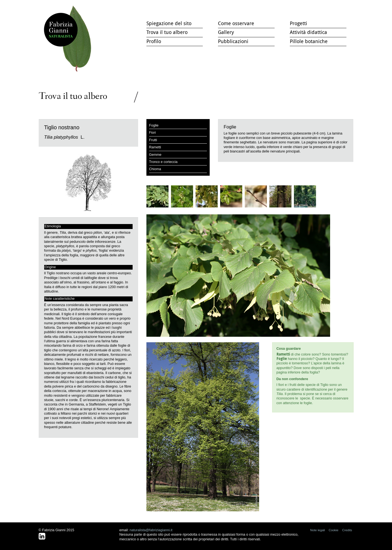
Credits (347, 530)
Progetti (298, 23)
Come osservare (236, 23)
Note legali (318, 530)
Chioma (155, 169)
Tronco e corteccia (163, 162)
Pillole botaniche (309, 41)
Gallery (226, 32)
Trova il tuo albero (69, 39)
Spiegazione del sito (169, 23)
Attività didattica (308, 32)
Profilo (154, 41)
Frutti (153, 140)
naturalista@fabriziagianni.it (151, 530)
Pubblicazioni (233, 41)
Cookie (334, 530)
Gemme (155, 155)
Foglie (154, 125)
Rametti (155, 147)
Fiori (153, 133)
